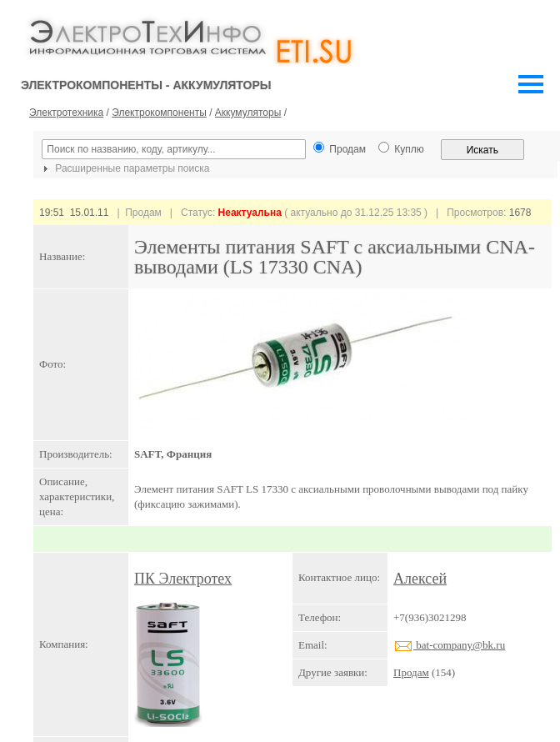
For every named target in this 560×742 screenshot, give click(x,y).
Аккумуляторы (248, 113)
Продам (411, 672)
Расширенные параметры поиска (124, 168)
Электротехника (66, 113)
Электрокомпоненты (159, 113)
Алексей (420, 579)
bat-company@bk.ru (449, 645)
